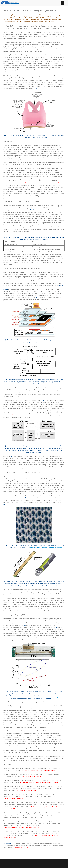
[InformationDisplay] (11, 3)
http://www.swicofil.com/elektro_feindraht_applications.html (46, 548)
